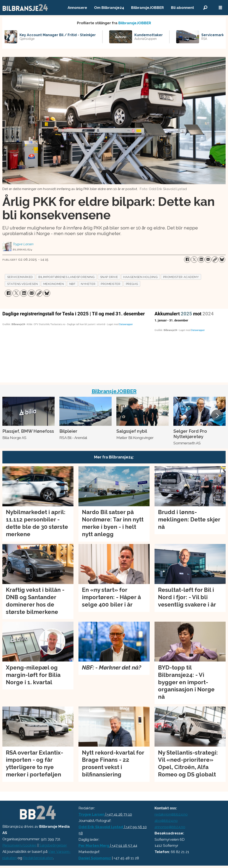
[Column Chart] (76, 345)
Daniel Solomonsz (95, 858)
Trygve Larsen (91, 814)
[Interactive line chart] (190, 345)
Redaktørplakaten (38, 858)
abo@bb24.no (166, 821)
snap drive (109, 277)
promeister (111, 284)
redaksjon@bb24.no (171, 814)
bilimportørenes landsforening (67, 277)
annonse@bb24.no (170, 827)
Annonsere (77, 8)
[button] (217, 415)
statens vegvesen (23, 284)
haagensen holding (140, 277)
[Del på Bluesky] (222, 260)
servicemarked (20, 277)
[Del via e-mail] (208, 260)
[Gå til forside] (25, 8)
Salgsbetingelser (53, 845)
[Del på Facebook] (187, 260)
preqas (132, 284)
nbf (72, 284)
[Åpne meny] (220, 8)
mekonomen (54, 284)
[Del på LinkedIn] (201, 260)
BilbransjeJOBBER (147, 8)
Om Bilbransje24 (109, 8)
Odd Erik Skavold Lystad (101, 827)
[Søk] (205, 8)
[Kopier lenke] (215, 260)
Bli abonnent (182, 8)
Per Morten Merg (94, 845)
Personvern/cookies (20, 845)
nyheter (88, 284)
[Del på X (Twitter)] (194, 260)
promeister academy (181, 277)
